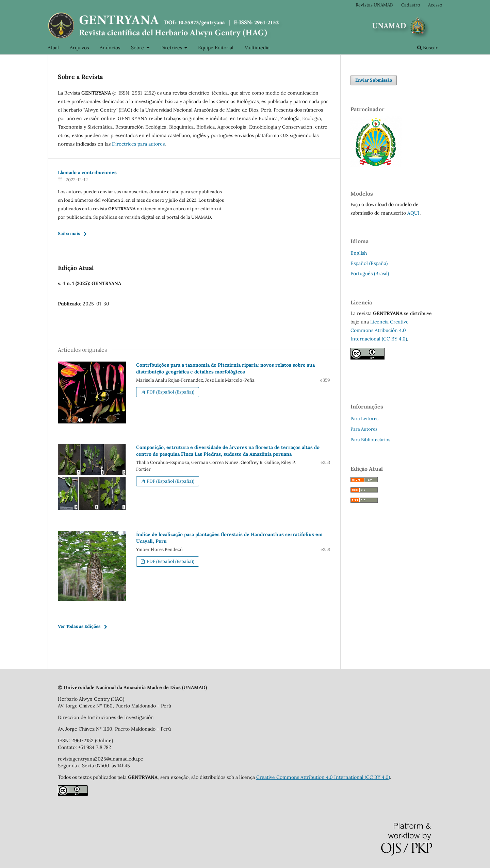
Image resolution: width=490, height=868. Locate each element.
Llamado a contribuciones (87, 172)
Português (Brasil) (370, 273)
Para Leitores (364, 419)
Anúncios (110, 48)
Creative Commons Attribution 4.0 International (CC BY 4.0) (323, 777)
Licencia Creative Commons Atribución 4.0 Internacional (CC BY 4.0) (380, 330)
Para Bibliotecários (370, 440)
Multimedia (257, 48)
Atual (53, 48)
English (359, 253)
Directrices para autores (138, 144)
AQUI (413, 213)
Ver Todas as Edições (79, 626)
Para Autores (364, 429)
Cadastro (411, 5)
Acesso (435, 5)
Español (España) (369, 263)
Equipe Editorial (216, 48)
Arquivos (79, 48)
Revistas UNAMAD (374, 5)
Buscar (427, 48)
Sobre (138, 48)
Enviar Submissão (374, 80)
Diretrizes (172, 48)
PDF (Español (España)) (170, 392)
